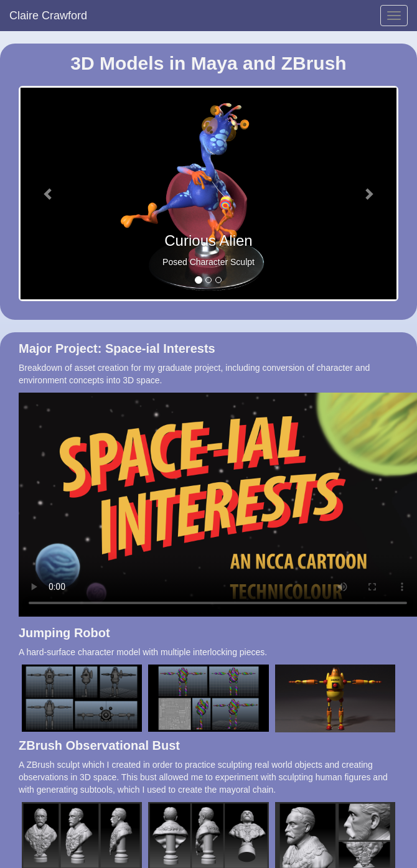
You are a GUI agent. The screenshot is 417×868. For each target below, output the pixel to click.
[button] (49, 194)
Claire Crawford (48, 16)
